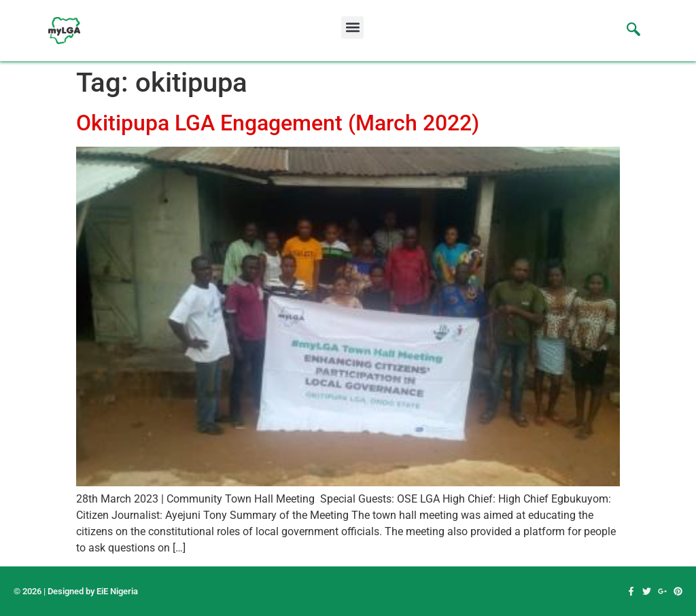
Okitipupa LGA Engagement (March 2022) (278, 123)
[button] (352, 28)
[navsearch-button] (627, 31)
